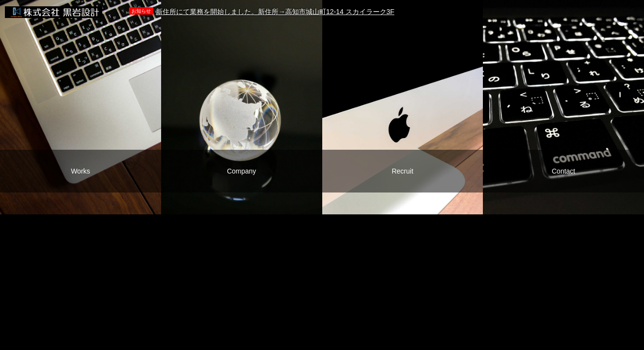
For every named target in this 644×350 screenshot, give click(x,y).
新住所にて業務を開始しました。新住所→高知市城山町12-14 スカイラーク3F (275, 12)
